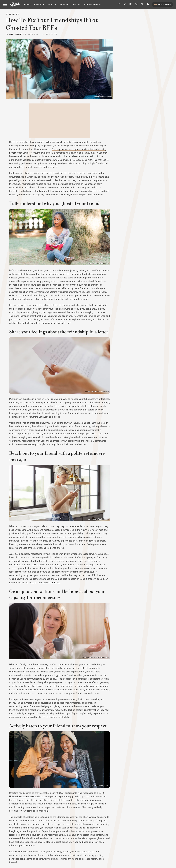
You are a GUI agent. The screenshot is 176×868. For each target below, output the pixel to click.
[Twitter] (142, 5)
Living (77, 4)
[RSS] (148, 5)
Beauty (52, 4)
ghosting (99, 146)
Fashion (65, 4)
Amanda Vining (15, 34)
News (27, 4)
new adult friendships (49, 583)
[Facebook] (119, 5)
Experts (39, 4)
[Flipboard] (130, 5)
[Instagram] (136, 5)
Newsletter (162, 4)
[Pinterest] (125, 5)
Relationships (93, 4)
